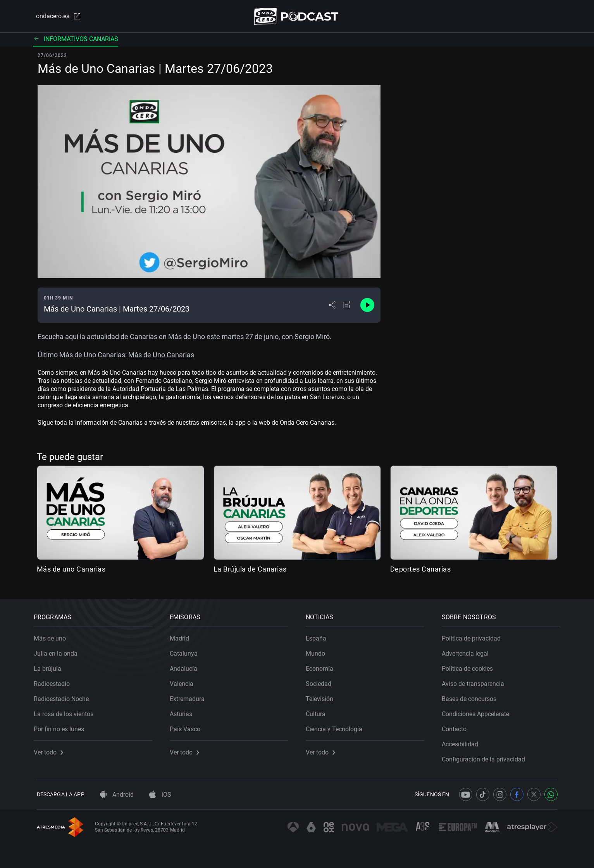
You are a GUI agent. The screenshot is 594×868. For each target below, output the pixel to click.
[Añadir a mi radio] (347, 307)
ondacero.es (55, 17)
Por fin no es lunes (62, 726)
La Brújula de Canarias (250, 571)
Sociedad (322, 681)
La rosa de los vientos (67, 711)
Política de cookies (470, 666)
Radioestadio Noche (64, 696)
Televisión (323, 696)
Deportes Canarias (421, 571)
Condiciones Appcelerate (479, 711)
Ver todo (52, 750)
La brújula (51, 666)
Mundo (319, 651)
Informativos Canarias (76, 40)
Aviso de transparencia (476, 681)
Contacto (457, 726)
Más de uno (53, 636)
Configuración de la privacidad (486, 757)
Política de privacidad (474, 636)
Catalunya (187, 651)
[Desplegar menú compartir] (332, 307)
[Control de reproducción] (367, 307)
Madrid (183, 636)
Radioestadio (55, 681)
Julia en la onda (59, 651)
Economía (323, 666)
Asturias (184, 711)
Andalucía (187, 666)
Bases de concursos (472, 696)
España (319, 636)
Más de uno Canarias (71, 571)
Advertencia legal (468, 651)
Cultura (319, 711)
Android (117, 795)
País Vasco (188, 726)
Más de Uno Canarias (161, 356)
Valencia (185, 681)
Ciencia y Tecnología (337, 726)
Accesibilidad (463, 741)
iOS (160, 795)
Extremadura (190, 696)
